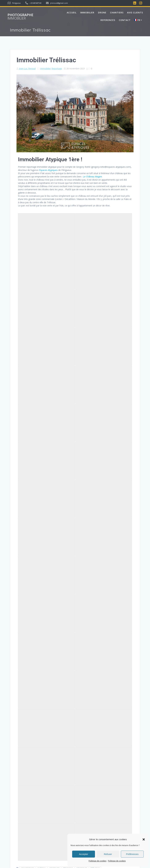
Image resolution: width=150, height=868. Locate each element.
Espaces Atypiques (48, 170)
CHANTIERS (117, 13)
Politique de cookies (98, 861)
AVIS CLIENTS (135, 13)
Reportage (57, 68)
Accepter (83, 854)
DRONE (102, 13)
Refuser (108, 854)
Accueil (72, 13)
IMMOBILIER (87, 13)
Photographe (20, 17)
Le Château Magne (92, 177)
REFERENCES (108, 20)
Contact (125, 20)
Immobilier (46, 68)
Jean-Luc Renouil (27, 68)
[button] (144, 839)
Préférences (132, 854)
